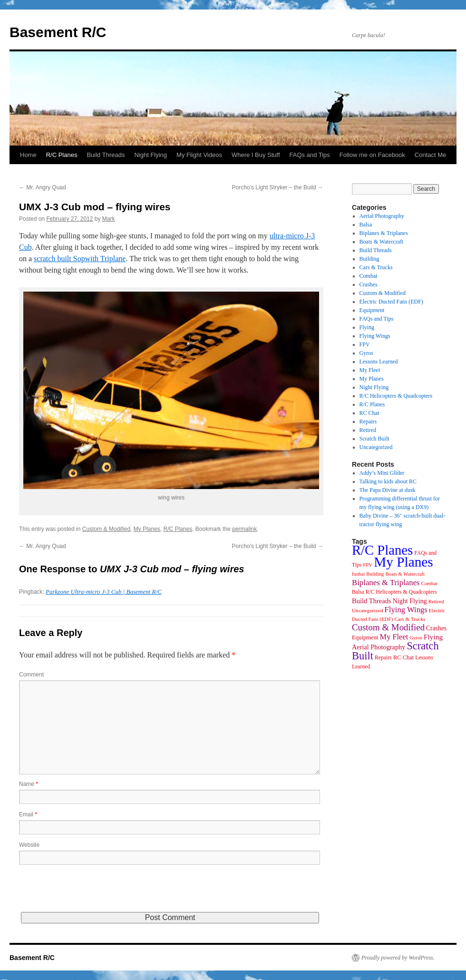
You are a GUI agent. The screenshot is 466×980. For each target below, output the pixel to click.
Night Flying (150, 155)
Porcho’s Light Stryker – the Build (277, 187)
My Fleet (370, 370)
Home (28, 155)
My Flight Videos (199, 155)
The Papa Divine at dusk (388, 490)
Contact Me (430, 155)
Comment (31, 675)
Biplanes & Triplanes (384, 233)
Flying (367, 327)
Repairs (368, 421)
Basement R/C (58, 32)
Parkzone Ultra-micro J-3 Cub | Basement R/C (104, 592)
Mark (109, 219)
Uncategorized (376, 447)
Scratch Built (374, 439)
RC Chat (369, 413)
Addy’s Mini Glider (382, 473)
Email (28, 814)
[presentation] (91, 893)
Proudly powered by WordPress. (398, 958)
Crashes (369, 284)
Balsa (366, 225)
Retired (368, 430)
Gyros (366, 353)
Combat (369, 276)
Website (29, 845)
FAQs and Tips (310, 155)
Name (29, 784)
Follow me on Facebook (372, 155)
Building (369, 259)
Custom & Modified (106, 529)
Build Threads (106, 155)
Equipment (372, 310)
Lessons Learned (379, 362)
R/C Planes (62, 155)
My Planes (147, 529)
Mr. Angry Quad (43, 187)
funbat (358, 574)
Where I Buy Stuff (256, 155)
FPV (365, 344)
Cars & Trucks (376, 267)
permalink (244, 529)
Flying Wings (375, 336)
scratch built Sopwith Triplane (80, 259)
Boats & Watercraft (382, 242)
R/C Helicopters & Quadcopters (396, 396)
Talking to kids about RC (388, 481)
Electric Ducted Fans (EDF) (391, 302)
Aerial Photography (382, 216)
